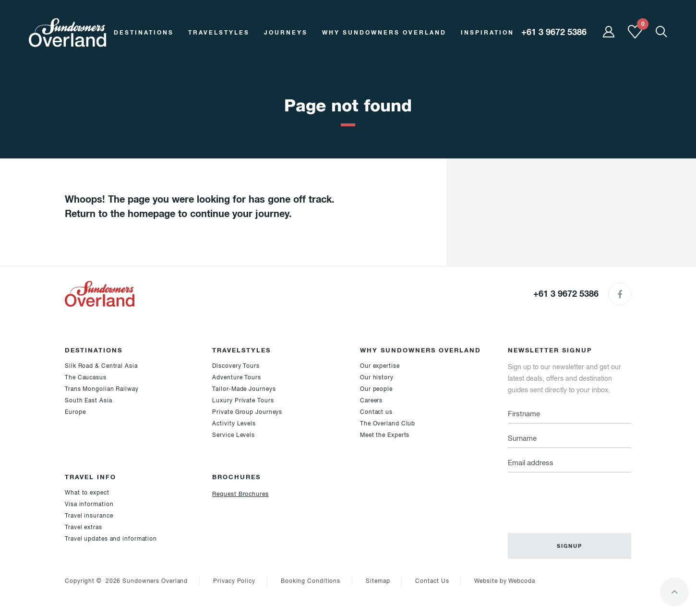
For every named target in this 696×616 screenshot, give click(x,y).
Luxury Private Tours (243, 400)
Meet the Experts (385, 435)
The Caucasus (86, 377)
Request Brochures (240, 494)
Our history (377, 377)
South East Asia (89, 400)
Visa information (89, 504)
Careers (371, 400)
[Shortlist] (635, 36)
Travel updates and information (111, 539)
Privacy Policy (234, 581)
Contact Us (432, 581)
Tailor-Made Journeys (244, 389)
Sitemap (378, 581)
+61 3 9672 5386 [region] (554, 32)
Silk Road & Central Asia (101, 366)
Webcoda (522, 581)
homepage (151, 214)
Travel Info (90, 477)
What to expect (87, 493)
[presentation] (581, 497)
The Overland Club (388, 423)
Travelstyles (219, 32)
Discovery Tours (236, 366)
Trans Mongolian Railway (102, 389)
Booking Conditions (311, 581)
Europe (75, 412)
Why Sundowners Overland (384, 32)
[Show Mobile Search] (661, 32)
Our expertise (380, 366)
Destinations (144, 32)
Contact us (376, 412)
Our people (376, 389)
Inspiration (487, 32)
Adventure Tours (237, 377)
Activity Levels (234, 423)
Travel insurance (89, 516)
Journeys (286, 32)
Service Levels (234, 435)
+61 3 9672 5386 (566, 294)
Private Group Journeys (247, 412)
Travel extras (84, 527)
